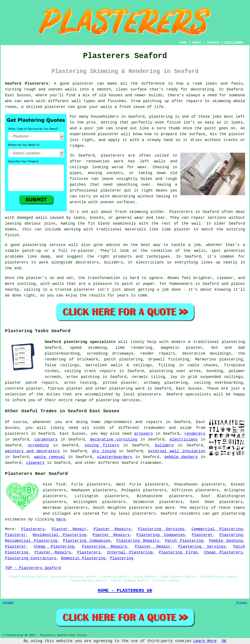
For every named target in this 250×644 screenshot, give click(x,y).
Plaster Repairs (112, 529)
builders (164, 445)
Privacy (242, 603)
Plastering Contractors (31, 558)
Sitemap (8, 603)
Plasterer (15, 535)
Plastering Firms (178, 552)
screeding (38, 445)
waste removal (50, 457)
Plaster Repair (69, 529)
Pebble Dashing (226, 541)
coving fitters (102, 445)
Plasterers (33, 529)
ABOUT (197, 43)
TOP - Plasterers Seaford (33, 568)
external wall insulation (177, 451)
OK (224, 641)
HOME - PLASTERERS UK (125, 590)
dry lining (104, 451)
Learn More (205, 641)
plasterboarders (115, 457)
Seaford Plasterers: (28, 84)
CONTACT (213, 43)
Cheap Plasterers (223, 552)
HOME (183, 43)
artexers (144, 434)
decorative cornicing (114, 439)
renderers (195, 434)
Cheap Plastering (54, 547)
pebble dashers (181, 457)
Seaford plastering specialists (80, 342)
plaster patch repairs (31, 383)
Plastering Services (161, 529)
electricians (184, 439)
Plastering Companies (161, 535)
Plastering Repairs (138, 541)
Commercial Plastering (217, 529)
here (61, 519)
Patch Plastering (184, 541)
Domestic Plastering (83, 558)
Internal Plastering (130, 552)
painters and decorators (32, 451)
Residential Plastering (59, 535)
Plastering (231, 535)
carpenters (46, 439)
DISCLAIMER (234, 43)
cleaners (35, 463)
